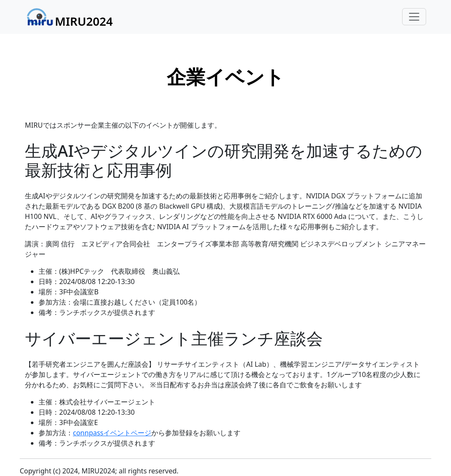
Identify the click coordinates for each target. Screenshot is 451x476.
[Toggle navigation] (414, 17)
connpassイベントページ (112, 433)
